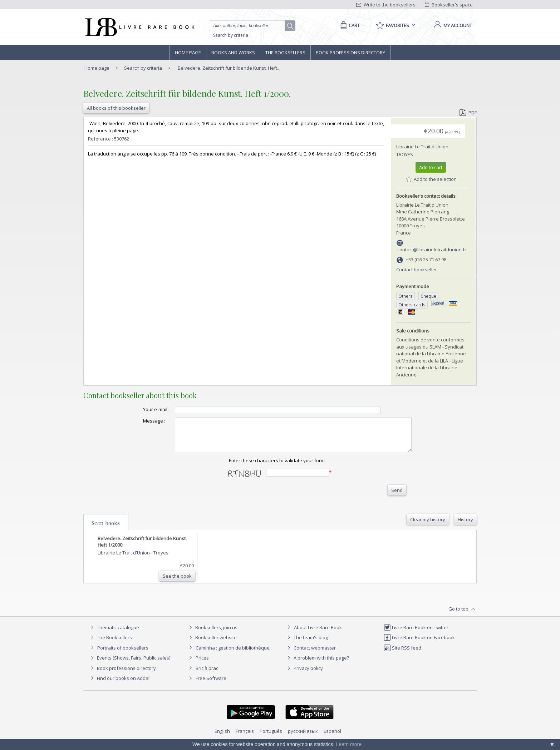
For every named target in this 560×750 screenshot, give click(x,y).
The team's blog (307, 644)
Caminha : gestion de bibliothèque (233, 654)
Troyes (405, 154)
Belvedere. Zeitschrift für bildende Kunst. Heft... (229, 68)
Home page (188, 53)
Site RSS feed (402, 654)
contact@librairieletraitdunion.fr (432, 250)
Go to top (463, 616)
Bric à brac (207, 675)
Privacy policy (304, 675)
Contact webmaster (311, 654)
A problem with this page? (317, 664)
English (222, 737)
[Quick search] (250, 26)
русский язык (303, 737)
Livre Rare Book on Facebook (419, 644)
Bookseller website (212, 644)
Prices (202, 664)
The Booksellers (285, 53)
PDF (468, 113)
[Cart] (349, 25)
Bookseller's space (449, 5)
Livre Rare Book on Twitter (416, 634)
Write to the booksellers (386, 5)
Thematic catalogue (114, 634)
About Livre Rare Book (318, 634)
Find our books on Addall (120, 685)
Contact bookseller (417, 270)
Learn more (349, 744)
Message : (140, 421)
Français (245, 737)
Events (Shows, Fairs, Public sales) (129, 664)
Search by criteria (231, 35)
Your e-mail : (142, 409)
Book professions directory (350, 53)
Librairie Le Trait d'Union (422, 147)
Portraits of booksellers (123, 654)
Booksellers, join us (212, 634)
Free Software (211, 685)
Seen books (106, 529)
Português (271, 737)
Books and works (233, 53)
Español (332, 737)
